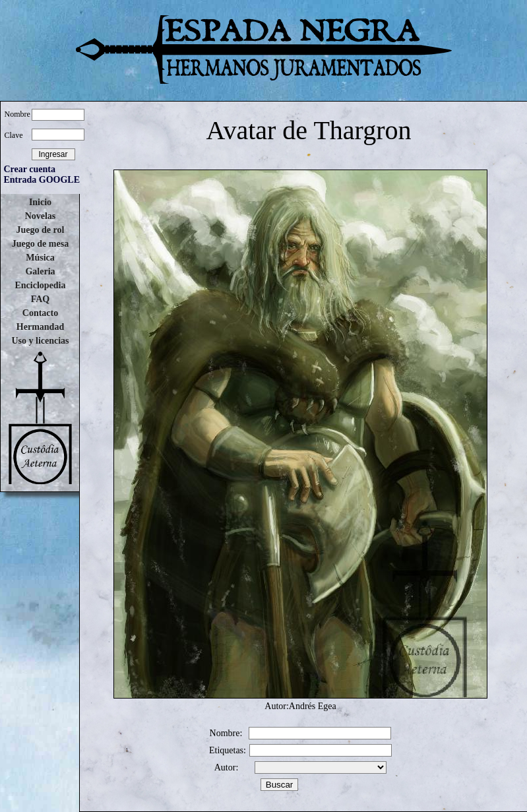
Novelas (41, 216)
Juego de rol (41, 230)
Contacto (40, 313)
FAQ (41, 299)
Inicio (40, 202)
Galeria (40, 271)
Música (40, 258)
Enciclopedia (40, 285)
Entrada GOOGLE (42, 180)
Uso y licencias (40, 341)
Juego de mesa (40, 244)
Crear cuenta (30, 169)
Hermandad (40, 327)
